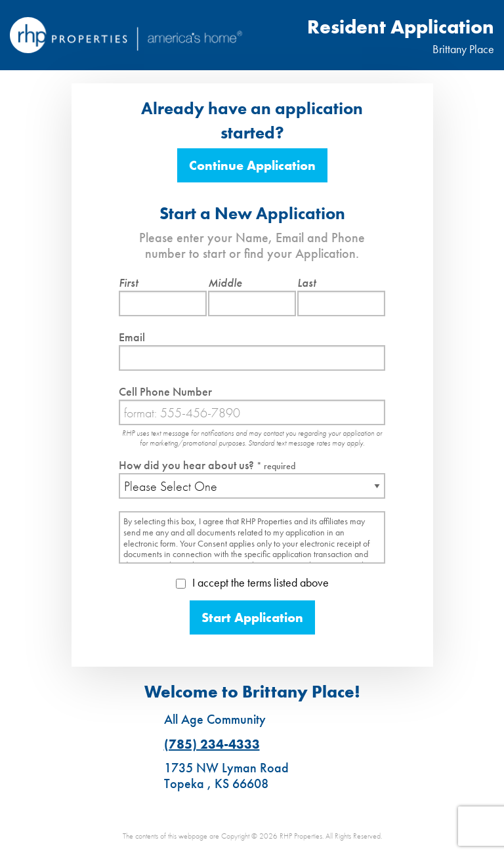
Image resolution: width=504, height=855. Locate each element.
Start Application (252, 617)
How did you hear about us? (207, 465)
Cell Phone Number (165, 391)
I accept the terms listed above (252, 582)
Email (132, 337)
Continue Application (252, 165)
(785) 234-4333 (212, 744)
